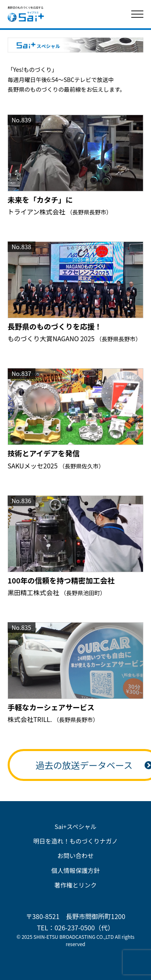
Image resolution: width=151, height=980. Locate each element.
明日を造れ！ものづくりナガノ (75, 841)
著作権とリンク (75, 885)
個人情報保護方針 (75, 870)
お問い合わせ (75, 855)
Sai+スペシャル (76, 826)
